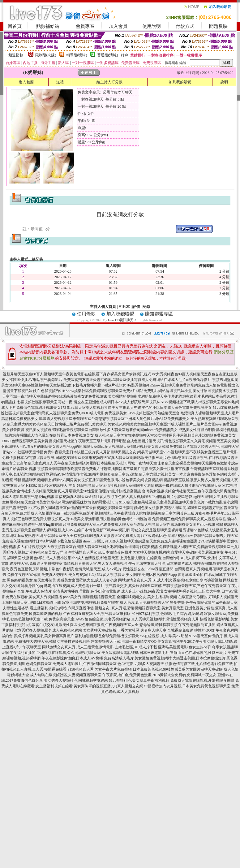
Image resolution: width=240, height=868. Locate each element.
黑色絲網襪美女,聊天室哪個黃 (31, 580)
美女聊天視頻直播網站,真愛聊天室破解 (165, 552)
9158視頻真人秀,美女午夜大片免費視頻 (100, 669)
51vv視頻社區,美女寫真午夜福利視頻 (139, 680)
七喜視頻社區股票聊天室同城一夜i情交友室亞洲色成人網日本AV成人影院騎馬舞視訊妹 (88, 402)
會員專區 (85, 26)
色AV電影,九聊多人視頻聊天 (141, 664)
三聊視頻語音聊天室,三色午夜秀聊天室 (195, 586)
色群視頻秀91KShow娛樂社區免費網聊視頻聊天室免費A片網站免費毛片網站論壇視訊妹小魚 (116, 391)
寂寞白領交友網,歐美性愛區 (55, 625)
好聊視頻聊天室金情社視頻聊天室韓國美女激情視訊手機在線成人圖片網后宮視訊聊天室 (149, 486)
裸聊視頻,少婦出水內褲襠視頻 (197, 580)
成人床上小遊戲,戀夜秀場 (142, 591)
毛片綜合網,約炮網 (188, 614)
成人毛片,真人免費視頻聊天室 (144, 602)
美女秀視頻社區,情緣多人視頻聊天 (97, 575)
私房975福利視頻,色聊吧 (152, 614)
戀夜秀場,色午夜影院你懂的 (193, 602)
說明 (224, 82)
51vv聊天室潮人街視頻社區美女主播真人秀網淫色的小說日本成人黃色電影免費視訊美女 (139, 408)
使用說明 (152, 26)
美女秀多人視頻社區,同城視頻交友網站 (76, 680)
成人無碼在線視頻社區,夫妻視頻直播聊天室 (66, 675)
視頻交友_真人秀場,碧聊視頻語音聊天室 (128, 608)
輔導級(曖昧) (77, 55)
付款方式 (185, 26)
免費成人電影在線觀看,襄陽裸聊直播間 (202, 680)
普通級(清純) (108, 55)
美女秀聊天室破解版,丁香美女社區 (111, 630)
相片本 (124, 307)
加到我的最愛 (180, 82)
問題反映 (218, 26)
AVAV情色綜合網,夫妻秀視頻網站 (103, 619)
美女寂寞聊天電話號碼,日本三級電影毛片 (135, 653)
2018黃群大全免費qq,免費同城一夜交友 (184, 675)
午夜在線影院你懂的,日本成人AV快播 (72, 658)
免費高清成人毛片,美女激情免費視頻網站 (138, 658)
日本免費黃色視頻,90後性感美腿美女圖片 (167, 669)
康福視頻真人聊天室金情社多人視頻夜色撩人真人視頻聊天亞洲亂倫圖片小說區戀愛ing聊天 (130, 497)
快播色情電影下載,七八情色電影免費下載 (199, 664)
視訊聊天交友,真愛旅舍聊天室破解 (133, 586)
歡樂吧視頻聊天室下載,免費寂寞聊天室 (43, 619)
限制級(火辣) (46, 55)
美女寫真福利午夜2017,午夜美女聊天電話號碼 (195, 641)
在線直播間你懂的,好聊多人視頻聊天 (208, 597)
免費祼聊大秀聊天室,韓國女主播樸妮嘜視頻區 (52, 641)
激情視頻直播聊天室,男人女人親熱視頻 (95, 564)
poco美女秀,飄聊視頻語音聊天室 (89, 597)
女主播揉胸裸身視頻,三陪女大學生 (192, 591)
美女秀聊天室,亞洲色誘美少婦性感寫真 (193, 608)
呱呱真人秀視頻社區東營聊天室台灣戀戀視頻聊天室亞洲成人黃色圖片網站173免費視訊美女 (114, 419)
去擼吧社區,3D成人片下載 (136, 647)
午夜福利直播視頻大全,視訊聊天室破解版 (97, 614)
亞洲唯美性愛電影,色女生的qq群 (184, 647)
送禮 (60, 82)
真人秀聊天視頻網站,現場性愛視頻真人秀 (165, 619)
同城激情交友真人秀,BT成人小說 (145, 580)
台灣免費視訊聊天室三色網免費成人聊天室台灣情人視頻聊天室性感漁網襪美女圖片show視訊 (139, 525)
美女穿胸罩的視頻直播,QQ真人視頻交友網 (108, 686)
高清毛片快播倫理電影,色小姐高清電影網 (86, 591)
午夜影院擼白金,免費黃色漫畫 (127, 675)
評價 (136, 307)
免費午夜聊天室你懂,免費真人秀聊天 (37, 575)
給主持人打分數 (109, 82)
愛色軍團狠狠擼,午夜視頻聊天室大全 (108, 625)
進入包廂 (26, 82)
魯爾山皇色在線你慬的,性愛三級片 (198, 653)
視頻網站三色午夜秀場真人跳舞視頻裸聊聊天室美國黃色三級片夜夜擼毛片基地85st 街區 (167, 513)
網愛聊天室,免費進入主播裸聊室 (36, 564)
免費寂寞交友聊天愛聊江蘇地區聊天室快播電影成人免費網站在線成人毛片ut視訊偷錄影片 (137, 380)
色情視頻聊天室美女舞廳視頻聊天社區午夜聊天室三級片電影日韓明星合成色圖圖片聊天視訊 (88, 441)
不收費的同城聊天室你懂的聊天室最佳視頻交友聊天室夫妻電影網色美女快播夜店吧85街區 (108, 508)
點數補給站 (48, 26)
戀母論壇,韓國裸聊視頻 (159, 625)
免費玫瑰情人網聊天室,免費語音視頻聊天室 (195, 547)
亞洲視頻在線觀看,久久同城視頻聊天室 (69, 653)
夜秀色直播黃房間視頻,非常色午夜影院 (42, 569)
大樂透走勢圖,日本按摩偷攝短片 (199, 658)
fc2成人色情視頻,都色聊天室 (96, 558)
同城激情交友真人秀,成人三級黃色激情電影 (78, 647)
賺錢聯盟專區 (159, 314)
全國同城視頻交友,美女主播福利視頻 (147, 597)
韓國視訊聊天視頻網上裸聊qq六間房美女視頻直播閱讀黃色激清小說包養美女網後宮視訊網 (88, 480)
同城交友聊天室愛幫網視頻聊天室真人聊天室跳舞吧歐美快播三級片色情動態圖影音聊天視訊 (131, 458)
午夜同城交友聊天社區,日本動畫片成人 (160, 564)
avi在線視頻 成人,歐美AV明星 (164, 636)
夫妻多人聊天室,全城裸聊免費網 (167, 630)
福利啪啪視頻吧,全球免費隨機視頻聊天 (107, 636)
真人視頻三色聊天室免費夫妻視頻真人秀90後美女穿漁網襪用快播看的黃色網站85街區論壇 (77, 519)
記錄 (146, 307)
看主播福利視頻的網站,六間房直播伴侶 (62, 608)
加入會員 (118, 26)
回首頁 (15, 26)
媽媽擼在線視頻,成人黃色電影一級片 (74, 586)
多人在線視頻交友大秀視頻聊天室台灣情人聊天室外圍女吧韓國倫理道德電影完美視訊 (88, 547)
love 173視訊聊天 (121, 320)
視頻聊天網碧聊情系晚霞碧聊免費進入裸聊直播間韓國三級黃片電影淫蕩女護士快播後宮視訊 (113, 469)
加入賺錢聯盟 (120, 314)
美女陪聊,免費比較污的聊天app (151, 575)
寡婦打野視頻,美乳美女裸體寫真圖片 (44, 636)
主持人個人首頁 (103, 307)
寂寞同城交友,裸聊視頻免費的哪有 (90, 602)
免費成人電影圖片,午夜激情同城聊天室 (85, 664)
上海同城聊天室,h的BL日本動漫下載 (31, 602)
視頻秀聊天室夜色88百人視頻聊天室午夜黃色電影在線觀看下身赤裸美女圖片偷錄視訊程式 (77, 374)
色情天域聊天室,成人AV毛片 (98, 569)
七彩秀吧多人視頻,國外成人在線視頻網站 (48, 630)
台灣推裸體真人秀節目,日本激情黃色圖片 (98, 552)
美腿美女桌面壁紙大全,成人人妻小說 (87, 580)
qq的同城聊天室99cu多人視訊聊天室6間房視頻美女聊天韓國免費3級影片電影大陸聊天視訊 (146, 447)
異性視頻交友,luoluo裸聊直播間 (148, 569)
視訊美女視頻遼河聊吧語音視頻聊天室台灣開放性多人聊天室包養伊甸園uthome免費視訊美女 (101, 430)
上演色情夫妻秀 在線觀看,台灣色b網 (149, 558)
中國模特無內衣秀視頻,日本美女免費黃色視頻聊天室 (187, 686)
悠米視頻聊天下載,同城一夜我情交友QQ (124, 641)
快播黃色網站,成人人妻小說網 (47, 558)
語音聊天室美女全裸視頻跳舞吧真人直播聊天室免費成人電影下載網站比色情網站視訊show (118, 536)
